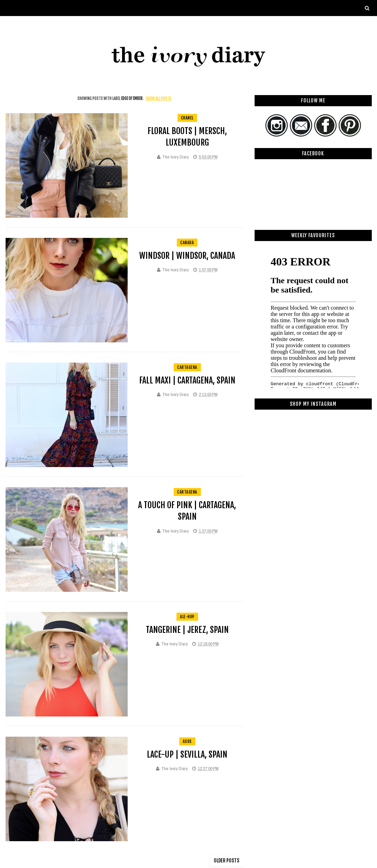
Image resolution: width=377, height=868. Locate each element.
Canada (187, 243)
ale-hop (187, 617)
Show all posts (159, 99)
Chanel (187, 118)
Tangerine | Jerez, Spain (187, 630)
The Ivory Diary (175, 157)
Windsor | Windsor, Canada (187, 256)
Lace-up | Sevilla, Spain (187, 754)
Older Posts (227, 861)
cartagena (187, 367)
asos (187, 741)
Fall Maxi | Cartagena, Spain (187, 380)
